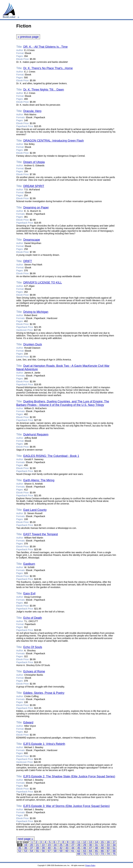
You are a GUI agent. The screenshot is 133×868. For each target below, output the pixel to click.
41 (55, 848)
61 (73, 851)
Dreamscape (32, 240)
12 (85, 842)
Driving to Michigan (36, 312)
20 (32, 845)
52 (20, 851)
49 (102, 848)
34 (114, 845)
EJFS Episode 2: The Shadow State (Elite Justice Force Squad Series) (69, 776)
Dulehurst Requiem (36, 434)
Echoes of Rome (34, 671)
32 (102, 845)
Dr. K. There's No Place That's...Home (48, 68)
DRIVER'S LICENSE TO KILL (43, 283)
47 (91, 848)
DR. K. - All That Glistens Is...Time (45, 47)
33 (108, 845)
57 (49, 851)
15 (102, 842)
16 (108, 842)
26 (67, 845)
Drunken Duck (33, 344)
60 (67, 851)
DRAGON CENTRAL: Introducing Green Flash (53, 141)
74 (108, 854)
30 (91, 845)
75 (114, 854)
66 (102, 851)
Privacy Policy (90, 865)
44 (73, 848)
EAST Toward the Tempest (41, 534)
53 (26, 851)
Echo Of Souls (33, 647)
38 (37, 848)
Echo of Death (33, 618)
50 (108, 848)
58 (55, 851)
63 (85, 851)
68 (114, 851)
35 (20, 848)
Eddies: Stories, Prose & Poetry (44, 693)
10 (73, 842)
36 (26, 848)
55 (37, 851)
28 (79, 845)
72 (96, 854)
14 (96, 842)
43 (67, 848)
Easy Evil (29, 593)
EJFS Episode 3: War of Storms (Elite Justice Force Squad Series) (66, 806)
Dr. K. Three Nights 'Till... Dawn (44, 90)
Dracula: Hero (32, 111)
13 (91, 842)
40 (49, 848)
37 (32, 848)
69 (79, 854)
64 (91, 851)
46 (85, 848)
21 (37, 845)
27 (73, 845)
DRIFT (28, 261)
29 (85, 845)
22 (43, 845)
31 (96, 845)
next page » (25, 839)
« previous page (28, 37)
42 (61, 848)
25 (61, 845)
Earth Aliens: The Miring (39, 480)
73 (102, 854)
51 (114, 848)
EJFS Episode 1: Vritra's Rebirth (44, 744)
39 (43, 848)
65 (96, 851)
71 (91, 854)
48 (96, 848)
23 (49, 845)
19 (26, 845)
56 (43, 851)
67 (108, 851)
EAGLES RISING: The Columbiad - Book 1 (51, 456)
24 (55, 845)
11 (79, 842)
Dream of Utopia (34, 162)
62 (79, 851)
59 (61, 851)
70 (85, 854)
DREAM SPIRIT (34, 186)
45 (79, 848)
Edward (28, 722)
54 (32, 851)
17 (114, 842)
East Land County (35, 510)
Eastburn (29, 564)
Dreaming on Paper (36, 208)
